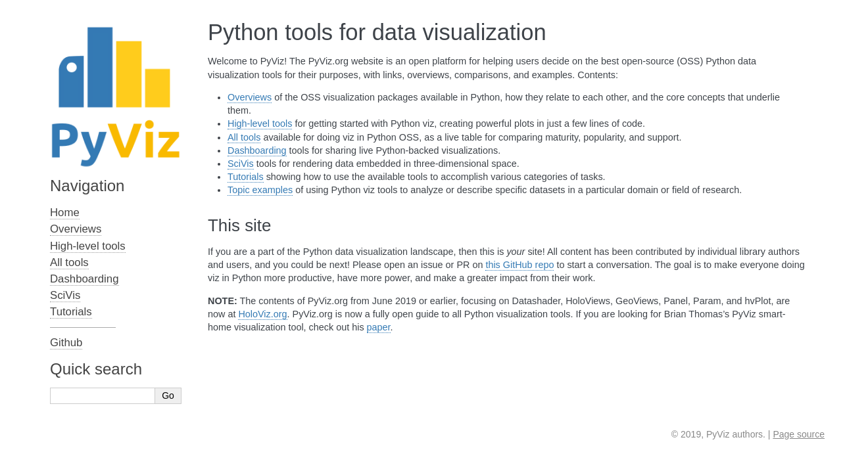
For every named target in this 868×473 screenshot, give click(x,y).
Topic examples (260, 190)
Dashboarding (257, 150)
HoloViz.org (262, 314)
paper (379, 327)
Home (65, 213)
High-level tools (260, 124)
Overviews (250, 97)
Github (66, 343)
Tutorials (246, 177)
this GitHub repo (519, 265)
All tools (244, 137)
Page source (799, 434)
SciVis (241, 164)
